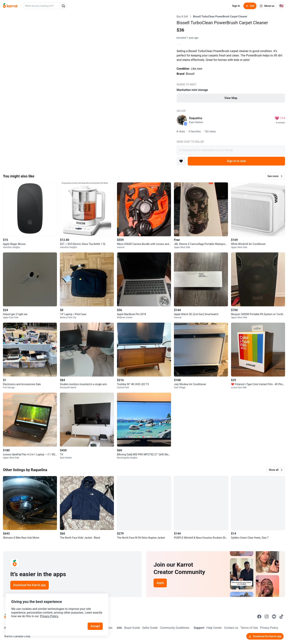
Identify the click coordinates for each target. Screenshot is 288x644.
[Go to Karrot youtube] (274, 617)
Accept (95, 626)
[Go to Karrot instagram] (267, 617)
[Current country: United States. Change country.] (281, 6)
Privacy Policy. (50, 616)
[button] (275, 176)
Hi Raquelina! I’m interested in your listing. (231, 150)
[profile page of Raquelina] (182, 120)
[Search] (63, 6)
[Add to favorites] (181, 161)
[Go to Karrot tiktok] (281, 617)
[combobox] (42, 6)
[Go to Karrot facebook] (259, 617)
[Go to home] (10, 6)
